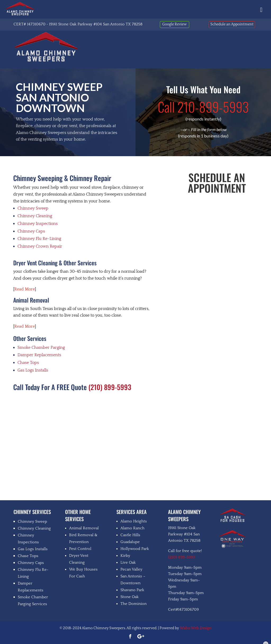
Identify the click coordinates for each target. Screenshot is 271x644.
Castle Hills (130, 535)
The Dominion (134, 604)
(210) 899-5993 (110, 387)
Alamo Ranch (132, 528)
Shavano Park (132, 590)
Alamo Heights (134, 521)
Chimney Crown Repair (40, 246)
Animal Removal (84, 528)
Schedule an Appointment (232, 24)
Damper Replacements (39, 355)
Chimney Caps (31, 231)
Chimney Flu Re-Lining (39, 239)
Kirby (125, 556)
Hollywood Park (135, 549)
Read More (25, 289)
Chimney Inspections (38, 224)
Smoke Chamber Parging (41, 348)
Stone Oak (130, 597)
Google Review (174, 24)
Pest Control (80, 549)
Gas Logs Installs (33, 370)
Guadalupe (130, 542)
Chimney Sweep (33, 208)
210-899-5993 (203, 106)
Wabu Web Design (196, 628)
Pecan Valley (131, 569)
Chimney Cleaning (35, 216)
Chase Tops (28, 363)
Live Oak (128, 562)
